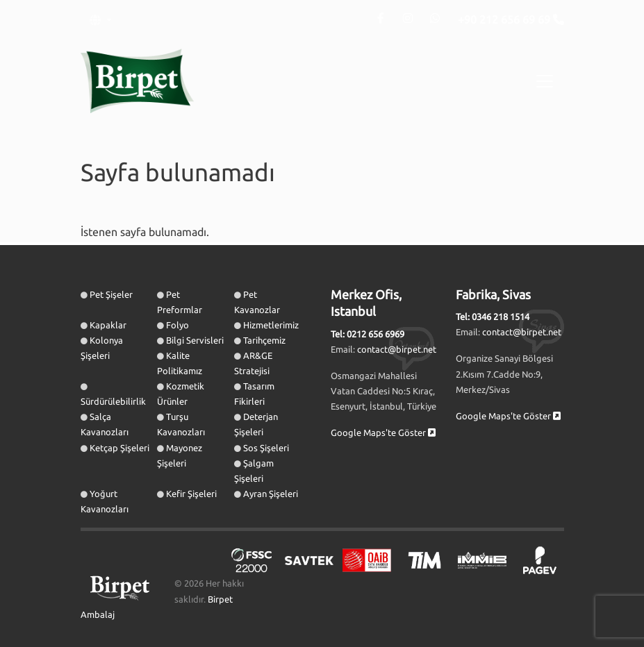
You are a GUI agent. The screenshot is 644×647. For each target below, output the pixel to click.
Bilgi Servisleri (195, 340)
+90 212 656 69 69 (505, 19)
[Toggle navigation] (545, 81)
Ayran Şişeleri (271, 494)
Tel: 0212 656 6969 (368, 334)
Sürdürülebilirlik (113, 401)
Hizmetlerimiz (271, 325)
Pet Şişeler (111, 294)
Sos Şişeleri (266, 448)
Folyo (177, 325)
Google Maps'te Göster (383, 432)
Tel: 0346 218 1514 (493, 317)
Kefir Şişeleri (191, 494)
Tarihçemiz (264, 340)
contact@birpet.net (397, 349)
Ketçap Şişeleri (119, 448)
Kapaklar (108, 325)
